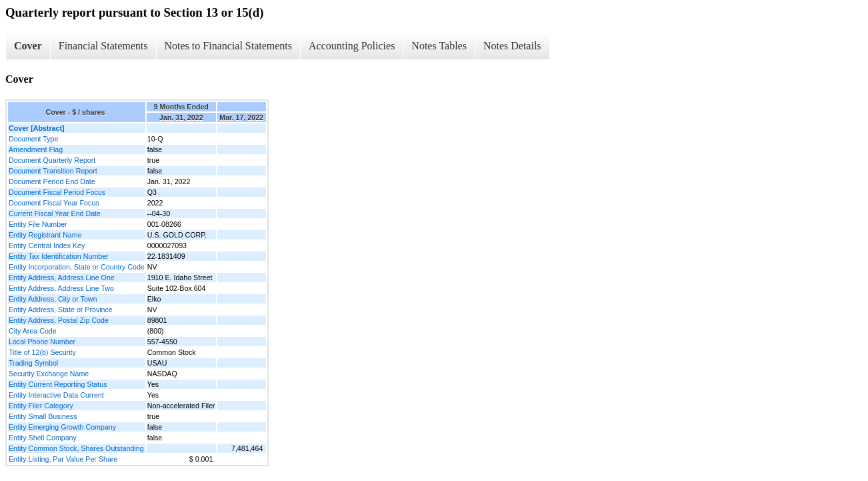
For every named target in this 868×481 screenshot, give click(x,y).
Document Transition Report (53, 171)
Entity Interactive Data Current (56, 395)
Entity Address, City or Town (53, 299)
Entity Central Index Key (47, 246)
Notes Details (512, 46)
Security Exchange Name (49, 374)
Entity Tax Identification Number (59, 256)
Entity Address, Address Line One (62, 278)
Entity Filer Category (41, 406)
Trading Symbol (33, 363)
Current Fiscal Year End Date (55, 213)
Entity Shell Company (43, 438)
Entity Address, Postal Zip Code (59, 320)
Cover (28, 46)
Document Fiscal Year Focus (54, 203)
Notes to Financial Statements (229, 46)
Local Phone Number (42, 342)
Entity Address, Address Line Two (61, 288)
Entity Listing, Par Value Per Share (63, 459)
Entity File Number (38, 224)
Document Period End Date (52, 181)
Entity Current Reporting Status (58, 384)
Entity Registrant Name (45, 235)
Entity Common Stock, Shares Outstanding (76, 448)
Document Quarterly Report (52, 160)
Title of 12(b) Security (42, 352)
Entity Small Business (43, 416)
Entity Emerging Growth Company (62, 427)
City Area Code (33, 331)
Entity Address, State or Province (61, 310)
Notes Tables (439, 46)
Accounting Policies (352, 46)
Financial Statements (103, 46)
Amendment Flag (36, 149)
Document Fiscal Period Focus (57, 192)
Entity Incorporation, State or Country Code (77, 267)
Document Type (33, 139)
